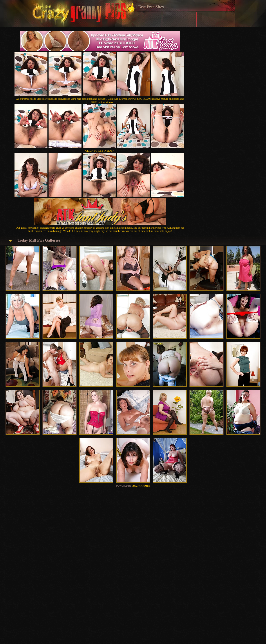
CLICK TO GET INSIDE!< (100, 151)
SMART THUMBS (141, 486)
